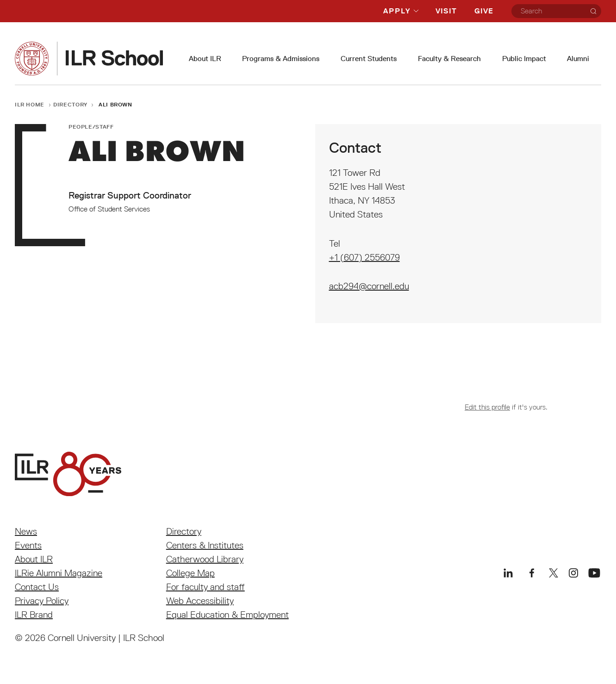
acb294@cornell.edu (369, 286)
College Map (190, 573)
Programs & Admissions (281, 59)
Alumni (578, 59)
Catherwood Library (205, 559)
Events (28, 545)
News (26, 531)
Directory (70, 104)
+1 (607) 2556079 (364, 257)
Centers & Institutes (205, 545)
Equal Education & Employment (227, 615)
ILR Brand (34, 615)
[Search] (593, 11)
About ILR (205, 59)
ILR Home (30, 104)
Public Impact (524, 59)
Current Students (369, 59)
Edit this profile (487, 407)
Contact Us (37, 587)
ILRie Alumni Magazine (59, 573)
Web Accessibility (200, 601)
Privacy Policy (42, 601)
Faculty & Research (449, 59)
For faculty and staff (205, 587)
